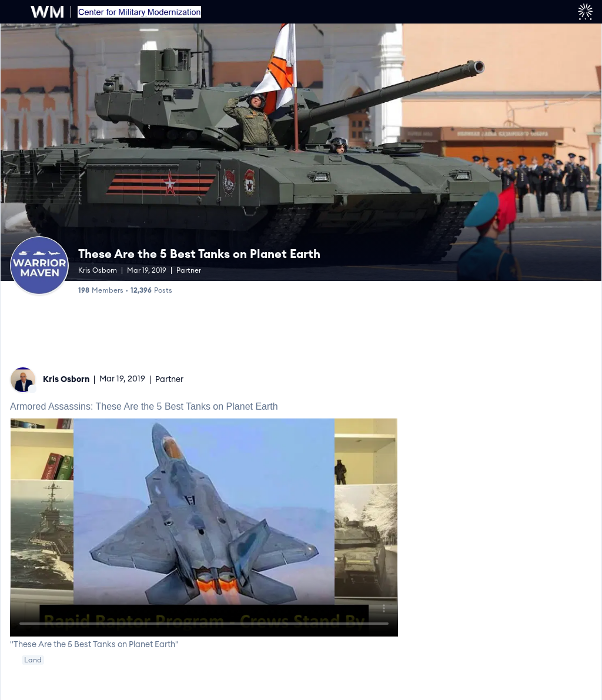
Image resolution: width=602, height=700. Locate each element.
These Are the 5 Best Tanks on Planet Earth (199, 254)
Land (33, 660)
